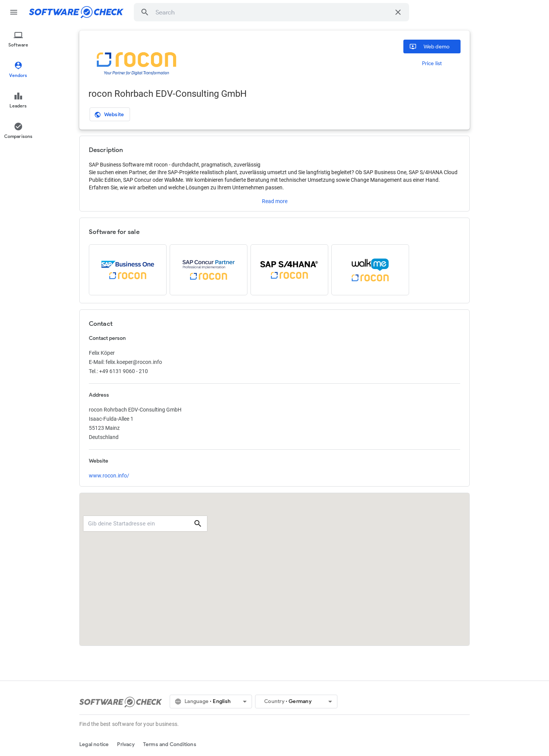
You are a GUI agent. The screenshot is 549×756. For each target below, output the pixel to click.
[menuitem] (18, 40)
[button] (145, 12)
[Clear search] (398, 12)
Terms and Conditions (170, 744)
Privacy (126, 744)
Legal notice (94, 744)
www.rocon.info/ (109, 476)
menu (14, 12)
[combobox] (273, 12)
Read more (275, 201)
